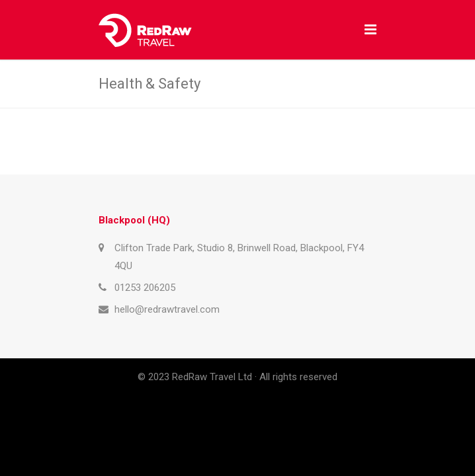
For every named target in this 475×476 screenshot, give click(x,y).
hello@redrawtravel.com (167, 309)
